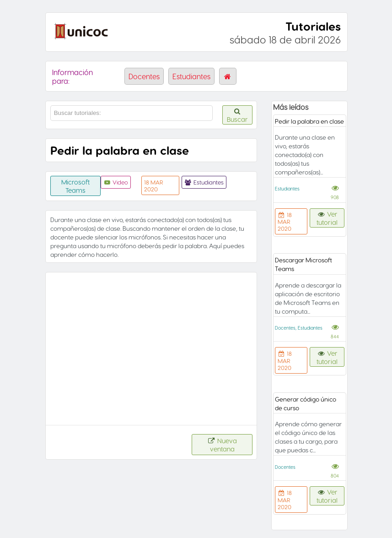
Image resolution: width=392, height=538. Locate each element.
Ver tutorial (327, 218)
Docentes (144, 76)
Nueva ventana (222, 445)
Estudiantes (191, 76)
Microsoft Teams (75, 186)
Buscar (237, 116)
